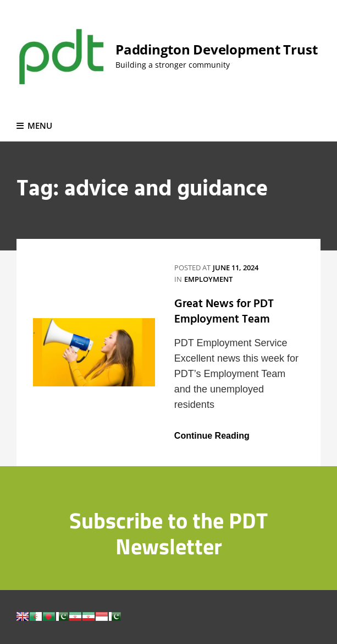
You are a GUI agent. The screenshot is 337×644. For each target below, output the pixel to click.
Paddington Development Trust (216, 49)
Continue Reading (212, 436)
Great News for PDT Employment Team (224, 312)
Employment (208, 279)
